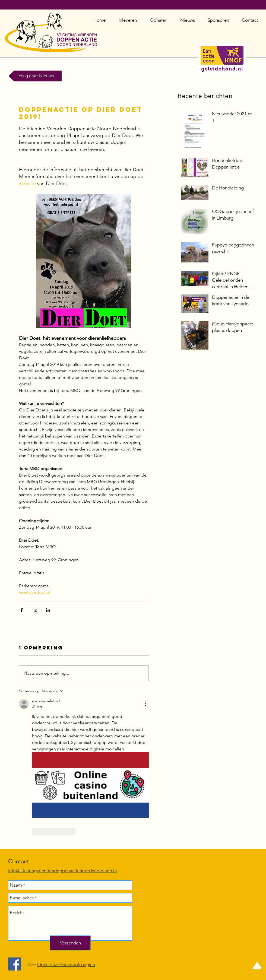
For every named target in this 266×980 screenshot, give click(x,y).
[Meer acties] (145, 704)
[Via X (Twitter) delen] (35, 610)
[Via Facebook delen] (22, 610)
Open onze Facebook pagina (66, 965)
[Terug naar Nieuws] (35, 76)
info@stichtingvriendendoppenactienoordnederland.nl (62, 871)
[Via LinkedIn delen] (48, 610)
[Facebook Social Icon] (15, 964)
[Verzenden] (70, 943)
